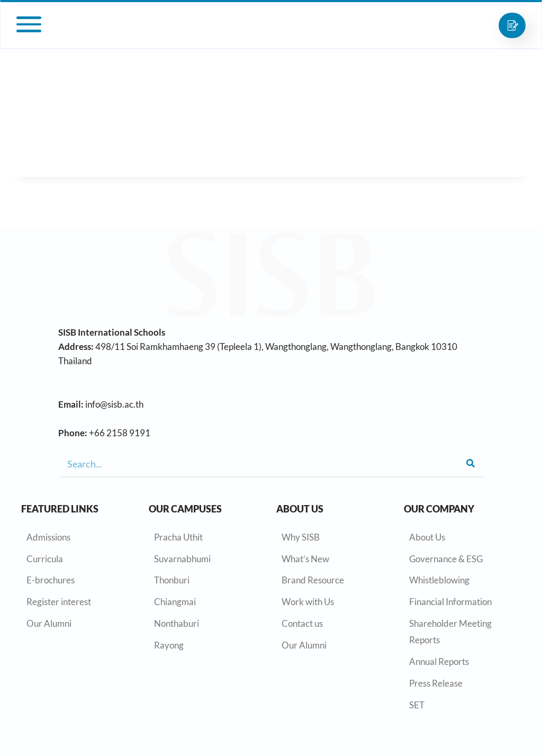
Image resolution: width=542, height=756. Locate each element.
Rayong (169, 645)
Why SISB (301, 537)
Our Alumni (49, 623)
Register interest (59, 602)
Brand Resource (313, 580)
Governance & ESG (446, 559)
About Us (427, 537)
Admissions (48, 537)
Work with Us (308, 602)
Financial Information (450, 602)
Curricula (45, 559)
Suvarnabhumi (182, 559)
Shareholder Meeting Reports (450, 632)
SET (417, 705)
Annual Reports (439, 661)
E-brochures (51, 580)
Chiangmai (175, 602)
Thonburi (172, 580)
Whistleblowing (439, 580)
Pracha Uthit (178, 537)
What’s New (305, 559)
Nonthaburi (177, 623)
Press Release (436, 683)
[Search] (471, 464)
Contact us (302, 623)
